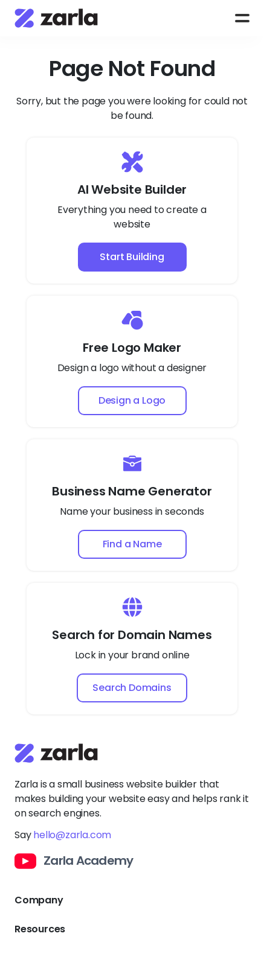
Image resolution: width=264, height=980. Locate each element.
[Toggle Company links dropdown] (132, 900)
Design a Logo (132, 400)
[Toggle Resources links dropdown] (132, 929)
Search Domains (132, 688)
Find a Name (132, 544)
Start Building (132, 257)
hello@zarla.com (72, 835)
